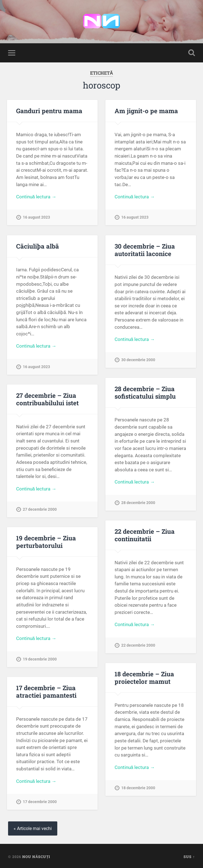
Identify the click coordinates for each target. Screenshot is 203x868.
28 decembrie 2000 (138, 503)
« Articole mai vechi (33, 828)
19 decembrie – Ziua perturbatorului (46, 542)
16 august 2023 (36, 217)
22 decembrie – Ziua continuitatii (145, 535)
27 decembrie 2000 (40, 509)
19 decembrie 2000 (40, 659)
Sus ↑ (189, 857)
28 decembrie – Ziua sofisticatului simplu (145, 392)
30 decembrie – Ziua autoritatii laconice (145, 250)
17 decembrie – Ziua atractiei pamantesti (46, 691)
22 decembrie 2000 (138, 645)
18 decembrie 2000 (138, 788)
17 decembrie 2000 (40, 802)
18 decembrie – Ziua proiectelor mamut (144, 678)
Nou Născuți (36, 857)
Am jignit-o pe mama (146, 111)
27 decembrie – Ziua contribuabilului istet (47, 399)
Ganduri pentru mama (49, 111)
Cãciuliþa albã (38, 246)
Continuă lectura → (36, 197)
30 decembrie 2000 (138, 360)
